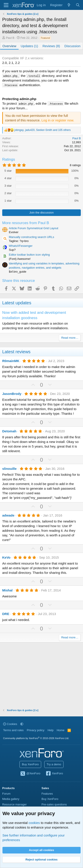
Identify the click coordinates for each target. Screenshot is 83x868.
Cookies (10, 724)
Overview (9, 46)
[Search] (78, 5)
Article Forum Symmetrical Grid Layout (34, 228)
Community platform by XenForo (36, 738)
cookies (34, 823)
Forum (6, 794)
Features (47, 794)
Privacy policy (36, 730)
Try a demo (54, 764)
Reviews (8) (51, 46)
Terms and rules (13, 730)
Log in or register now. (58, 120)
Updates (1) (29, 46)
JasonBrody (12, 394)
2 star (8, 193)
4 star (8, 178)
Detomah (9, 431)
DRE (6, 614)
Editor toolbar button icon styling (29, 255)
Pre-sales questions (54, 804)
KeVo (6, 557)
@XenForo (30, 774)
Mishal (7, 590)
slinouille (9, 469)
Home (61, 730)
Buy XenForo (30, 764)
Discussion (72, 46)
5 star (8, 171)
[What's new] (69, 5)
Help (51, 730)
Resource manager (14, 804)
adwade (8, 515)
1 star (8, 201)
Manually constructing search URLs (31, 237)
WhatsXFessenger (21, 246)
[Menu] (6, 5)
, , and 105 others (42, 130)
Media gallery (11, 799)
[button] (22, 724)
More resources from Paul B (26, 223)
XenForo (54, 774)
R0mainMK (11, 361)
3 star (8, 186)
